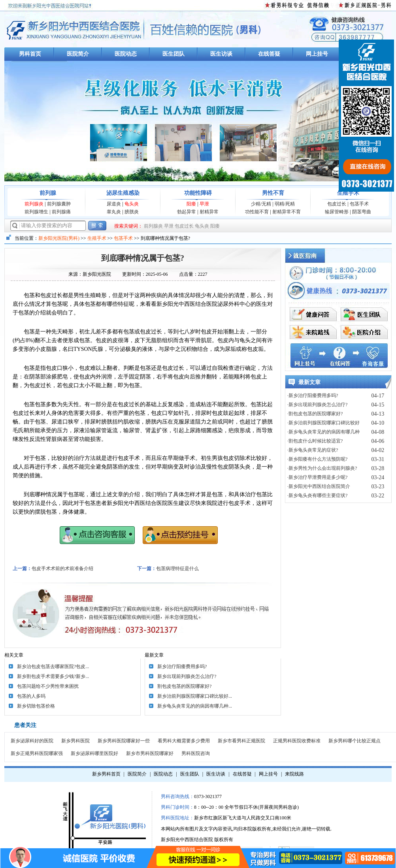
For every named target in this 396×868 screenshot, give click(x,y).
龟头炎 (132, 204)
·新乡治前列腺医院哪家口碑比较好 (323, 423)
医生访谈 (221, 54)
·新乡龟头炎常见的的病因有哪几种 (323, 432)
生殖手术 (348, 193)
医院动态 (126, 54)
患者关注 (25, 725)
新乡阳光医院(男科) (59, 238)
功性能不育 (257, 212)
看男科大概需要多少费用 (184, 741)
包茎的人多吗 (31, 696)
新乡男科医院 (75, 741)
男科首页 (30, 54)
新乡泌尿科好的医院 (32, 741)
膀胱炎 (132, 212)
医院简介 (78, 54)
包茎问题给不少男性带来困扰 (48, 686)
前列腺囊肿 (59, 204)
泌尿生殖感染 (123, 193)
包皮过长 (337, 204)
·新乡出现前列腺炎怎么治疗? (317, 405)
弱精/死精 (285, 204)
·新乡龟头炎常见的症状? (313, 450)
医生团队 (173, 54)
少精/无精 (261, 204)
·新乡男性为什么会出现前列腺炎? (322, 468)
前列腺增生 (36, 212)
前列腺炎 (34, 204)
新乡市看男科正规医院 (241, 741)
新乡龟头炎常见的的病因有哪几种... (195, 706)
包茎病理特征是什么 (177, 569)
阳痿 (191, 204)
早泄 (204, 204)
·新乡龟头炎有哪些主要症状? (317, 495)
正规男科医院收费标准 (297, 741)
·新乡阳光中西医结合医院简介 (319, 486)
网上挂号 (317, 54)
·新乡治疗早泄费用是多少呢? (317, 477)
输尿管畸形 (337, 212)
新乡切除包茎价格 (36, 706)
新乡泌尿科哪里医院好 (94, 753)
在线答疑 (269, 54)
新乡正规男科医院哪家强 (37, 753)
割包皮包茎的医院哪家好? (184, 686)
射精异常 (209, 212)
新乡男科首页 (106, 774)
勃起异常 (187, 212)
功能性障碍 (198, 193)
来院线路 (294, 774)
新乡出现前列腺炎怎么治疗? (187, 676)
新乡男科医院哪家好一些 (124, 741)
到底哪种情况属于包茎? (143, 258)
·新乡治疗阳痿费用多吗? (313, 395)
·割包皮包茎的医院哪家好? (315, 414)
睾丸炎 (114, 212)
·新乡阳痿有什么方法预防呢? (317, 459)
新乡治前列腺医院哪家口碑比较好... (195, 696)
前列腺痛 (61, 212)
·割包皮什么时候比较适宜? (315, 441)
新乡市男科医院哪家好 (150, 753)
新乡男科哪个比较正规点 (355, 741)
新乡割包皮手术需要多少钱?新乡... (53, 676)
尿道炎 (114, 204)
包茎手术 (359, 204)
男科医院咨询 (196, 753)
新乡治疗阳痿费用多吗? (182, 667)
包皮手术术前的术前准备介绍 (62, 569)
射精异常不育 (287, 212)
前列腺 (48, 193)
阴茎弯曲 (362, 212)
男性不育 (273, 193)
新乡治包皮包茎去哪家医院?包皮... (53, 667)
